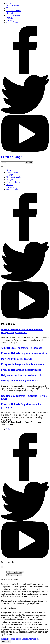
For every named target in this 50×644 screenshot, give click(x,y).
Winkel (9, 18)
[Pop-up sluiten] (2, 567)
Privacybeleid (12, 429)
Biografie (10, 13)
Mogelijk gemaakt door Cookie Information (20, 639)
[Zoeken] (29, 163)
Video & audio (13, 6)
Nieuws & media (14, 11)
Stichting (10, 20)
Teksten (10, 8)
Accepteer (6, 642)
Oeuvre (10, 3)
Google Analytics (14, 575)
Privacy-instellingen (15, 572)
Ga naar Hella (12, 23)
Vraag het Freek (13, 15)
